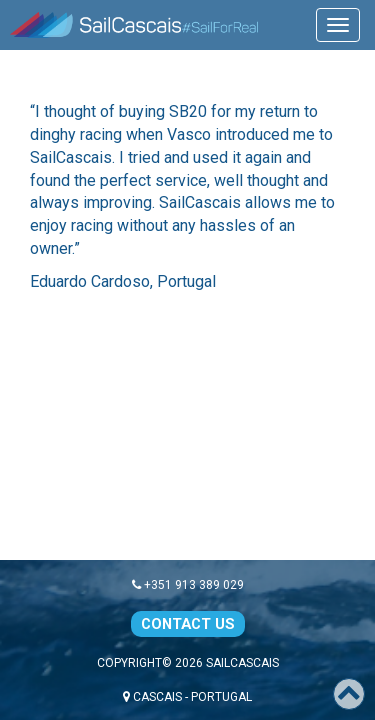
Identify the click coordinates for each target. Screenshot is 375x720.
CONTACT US (188, 624)
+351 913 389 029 (188, 585)
